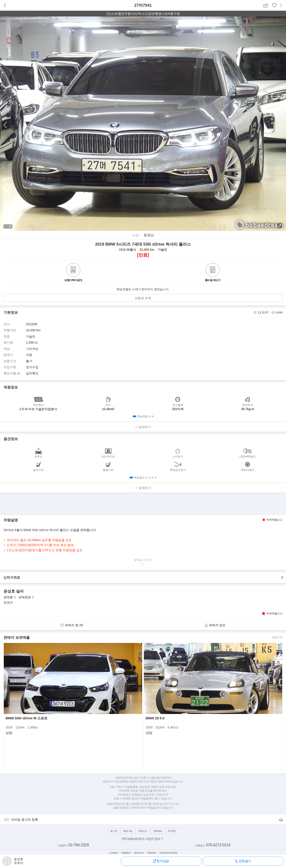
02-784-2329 (79, 845)
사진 (136, 235)
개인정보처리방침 (168, 853)
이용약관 (151, 853)
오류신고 (143, 831)
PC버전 (172, 831)
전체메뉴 (158, 831)
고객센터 (113, 853)
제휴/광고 (126, 853)
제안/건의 (139, 853)
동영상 (149, 235)
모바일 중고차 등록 (25, 820)
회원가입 (128, 831)
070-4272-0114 (218, 845)
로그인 (114, 831)
